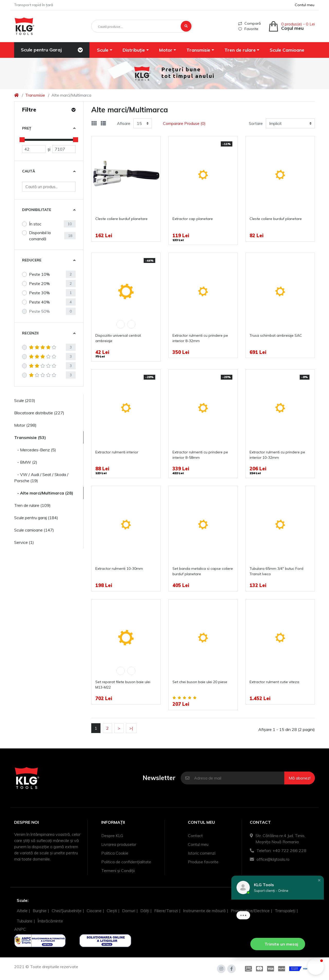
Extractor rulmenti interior (117, 452)
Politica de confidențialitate (126, 862)
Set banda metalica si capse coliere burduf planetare (203, 571)
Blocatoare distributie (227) (39, 413)
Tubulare (25, 921)
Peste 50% (39, 311)
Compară (249, 23)
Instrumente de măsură (204, 911)
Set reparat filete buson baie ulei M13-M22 (123, 685)
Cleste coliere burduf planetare (121, 219)
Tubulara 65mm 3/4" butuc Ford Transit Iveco (276, 571)
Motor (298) (25, 425)
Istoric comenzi (202, 853)
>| (131, 728)
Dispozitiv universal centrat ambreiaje (118, 338)
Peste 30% (39, 293)
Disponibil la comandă (40, 236)
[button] (105, 50)
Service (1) (24, 542)
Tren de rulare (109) (32, 505)
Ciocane (94, 911)
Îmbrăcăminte (50, 921)
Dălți (145, 911)
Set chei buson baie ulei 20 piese (200, 682)
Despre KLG (112, 836)
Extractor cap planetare (193, 219)
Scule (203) (25, 400)
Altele (22, 911)
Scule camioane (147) (34, 530)
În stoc (35, 224)
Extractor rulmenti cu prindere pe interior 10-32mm (277, 455)
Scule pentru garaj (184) (36, 518)
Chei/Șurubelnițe (67, 911)
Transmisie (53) (30, 437)
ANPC (20, 929)
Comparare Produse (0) (184, 123)
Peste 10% (39, 274)
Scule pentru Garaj (41, 50)
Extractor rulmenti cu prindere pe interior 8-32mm (200, 338)
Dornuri (129, 911)
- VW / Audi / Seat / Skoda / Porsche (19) (41, 478)
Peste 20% (39, 283)
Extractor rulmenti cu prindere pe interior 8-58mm (200, 455)
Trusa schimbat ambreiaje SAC (276, 335)
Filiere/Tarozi (166, 911)
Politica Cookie (115, 853)
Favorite (248, 29)
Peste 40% (39, 302)
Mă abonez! (300, 778)
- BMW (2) (26, 462)
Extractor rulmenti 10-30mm (119, 569)
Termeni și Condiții (118, 871)
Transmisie (35, 95)
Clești (112, 911)
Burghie (40, 911)
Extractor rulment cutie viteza (274, 682)
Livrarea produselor (119, 844)
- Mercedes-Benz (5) (35, 450)
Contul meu (198, 844)
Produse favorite (203, 862)
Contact (195, 836)
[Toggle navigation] (80, 50)
